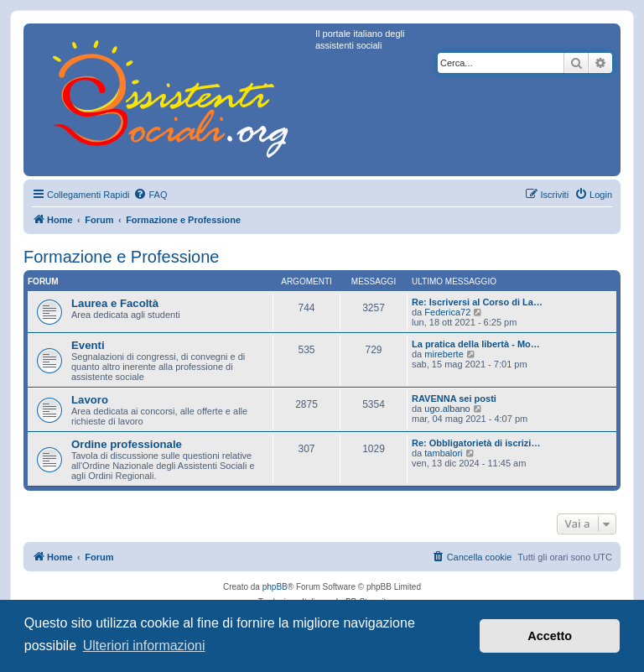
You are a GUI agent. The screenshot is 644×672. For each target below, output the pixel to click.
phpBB (275, 587)
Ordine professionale (127, 444)
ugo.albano (447, 409)
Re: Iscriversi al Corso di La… (477, 302)
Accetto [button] (550, 636)
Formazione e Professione (121, 257)
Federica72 (447, 312)
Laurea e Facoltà (115, 303)
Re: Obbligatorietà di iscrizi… (476, 443)
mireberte (444, 354)
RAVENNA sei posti (454, 399)
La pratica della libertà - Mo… (476, 344)
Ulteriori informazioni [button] (144, 646)
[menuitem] (150, 195)
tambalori (443, 453)
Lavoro (90, 400)
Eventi (88, 345)
